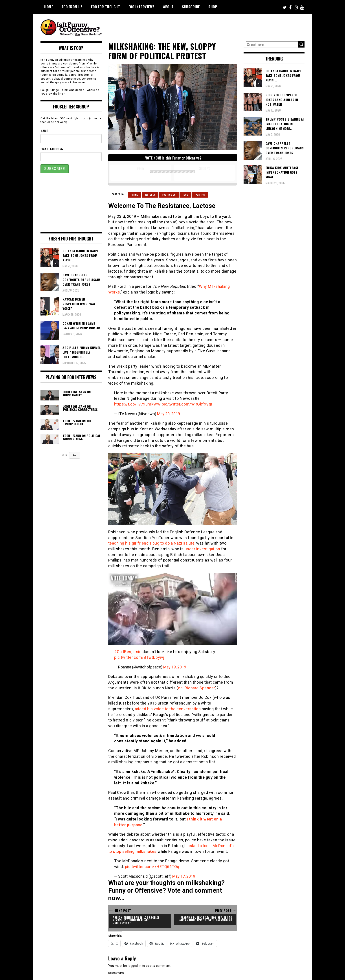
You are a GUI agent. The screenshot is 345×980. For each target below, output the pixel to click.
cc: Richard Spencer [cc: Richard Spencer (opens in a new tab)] (197, 688)
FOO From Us (72, 7)
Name (44, 131)
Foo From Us (169, 195)
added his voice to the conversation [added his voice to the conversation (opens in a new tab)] (168, 709)
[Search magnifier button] (301, 44)
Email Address (52, 149)
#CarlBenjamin (128, 652)
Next (75, 455)
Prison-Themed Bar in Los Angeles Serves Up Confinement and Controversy (136, 920)
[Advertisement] (222, 26)
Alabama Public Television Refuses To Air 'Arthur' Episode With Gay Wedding (206, 919)
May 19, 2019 (175, 667)
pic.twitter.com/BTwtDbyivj (139, 657)
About (168, 7)
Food (185, 195)
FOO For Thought (106, 7)
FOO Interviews (142, 7)
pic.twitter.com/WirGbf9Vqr (187, 404)
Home (49, 7)
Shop (213, 7)
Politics (200, 195)
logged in (135, 966)
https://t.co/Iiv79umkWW (138, 404)
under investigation (202, 549)
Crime (135, 195)
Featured (150, 195)
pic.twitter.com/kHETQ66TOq (152, 867)
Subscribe (191, 7)
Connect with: (116, 973)
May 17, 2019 (184, 876)
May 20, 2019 (169, 414)
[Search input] (272, 45)
